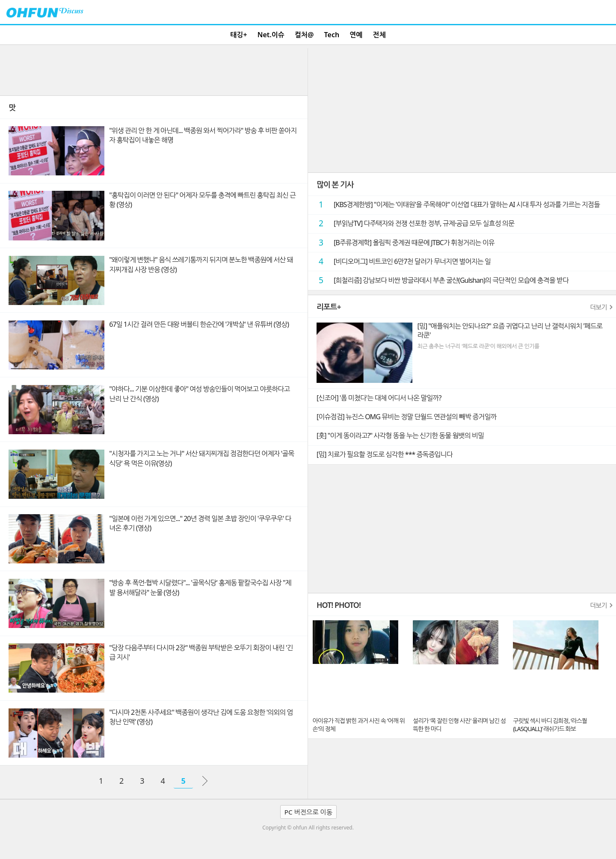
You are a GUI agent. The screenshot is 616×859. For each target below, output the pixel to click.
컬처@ (304, 35)
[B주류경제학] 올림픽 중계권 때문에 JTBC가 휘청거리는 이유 (403, 242)
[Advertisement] (154, 70)
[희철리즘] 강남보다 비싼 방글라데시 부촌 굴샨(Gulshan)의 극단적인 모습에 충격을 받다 (440, 280)
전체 (379, 35)
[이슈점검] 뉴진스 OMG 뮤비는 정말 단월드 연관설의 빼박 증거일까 (406, 417)
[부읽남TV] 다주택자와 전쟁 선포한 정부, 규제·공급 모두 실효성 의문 (413, 223)
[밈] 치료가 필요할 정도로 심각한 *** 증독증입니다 (385, 454)
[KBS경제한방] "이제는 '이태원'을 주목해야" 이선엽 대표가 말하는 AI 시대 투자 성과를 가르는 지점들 (456, 204)
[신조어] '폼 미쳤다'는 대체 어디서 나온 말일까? (379, 398)
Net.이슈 (271, 35)
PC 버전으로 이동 (308, 812)
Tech (332, 35)
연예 (356, 35)
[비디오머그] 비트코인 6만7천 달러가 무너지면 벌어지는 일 (401, 261)
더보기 (598, 307)
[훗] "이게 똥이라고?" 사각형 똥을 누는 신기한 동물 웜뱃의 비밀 (400, 435)
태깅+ (238, 35)
